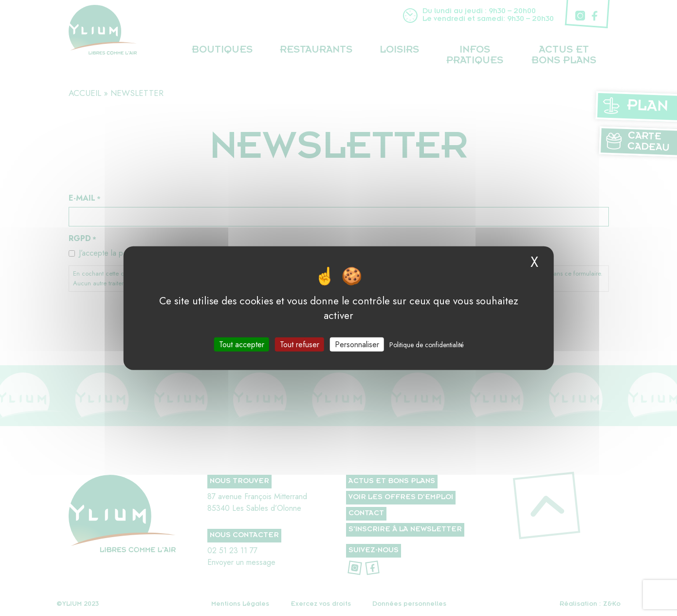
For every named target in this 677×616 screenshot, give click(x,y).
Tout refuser (300, 345)
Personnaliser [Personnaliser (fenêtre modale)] (357, 345)
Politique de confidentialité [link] (427, 345)
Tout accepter (242, 345)
